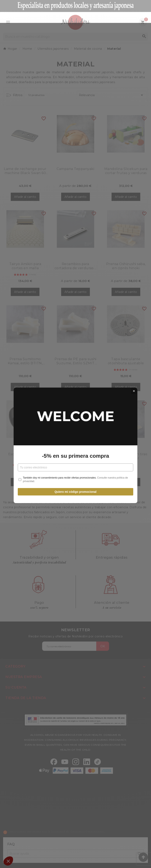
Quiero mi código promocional (75, 480)
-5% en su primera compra (75, 445)
